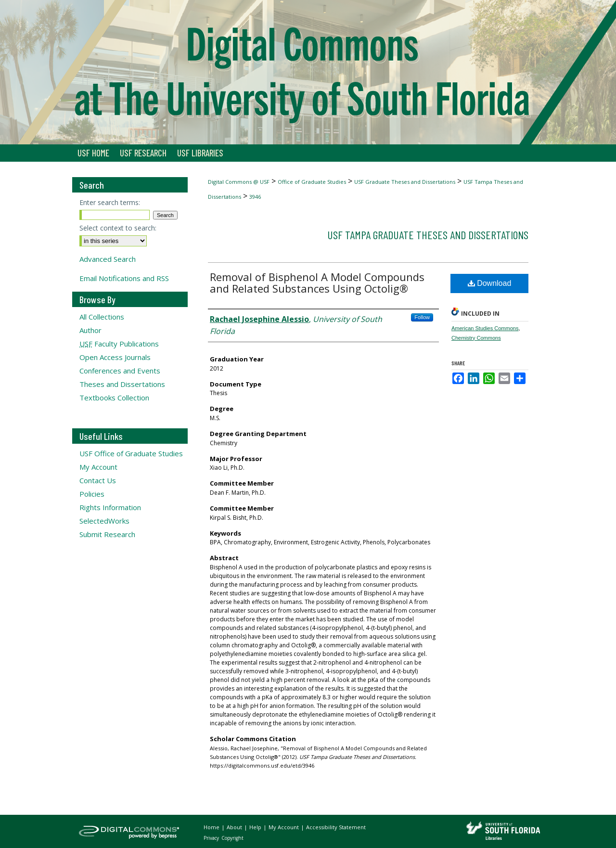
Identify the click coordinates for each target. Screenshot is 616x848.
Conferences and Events (120, 371)
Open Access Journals (115, 357)
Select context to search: (118, 228)
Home (212, 827)
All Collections (102, 317)
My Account (98, 467)
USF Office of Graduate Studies (131, 453)
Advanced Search (108, 259)
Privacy (212, 838)
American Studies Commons (485, 328)
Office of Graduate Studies (312, 182)
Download (490, 283)
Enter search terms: (110, 202)
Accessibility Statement (336, 827)
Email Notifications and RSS (124, 278)
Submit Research (107, 534)
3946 (255, 197)
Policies (92, 494)
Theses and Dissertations (122, 384)
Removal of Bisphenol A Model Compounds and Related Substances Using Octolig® (317, 283)
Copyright (232, 838)
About (235, 827)
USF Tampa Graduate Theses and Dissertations (428, 235)
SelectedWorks (104, 521)
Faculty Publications (119, 344)
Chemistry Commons (476, 338)
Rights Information (110, 507)
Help (256, 827)
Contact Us (98, 480)
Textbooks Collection (114, 398)
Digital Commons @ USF (239, 182)
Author (90, 330)
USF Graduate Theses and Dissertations (405, 182)
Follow (422, 317)
